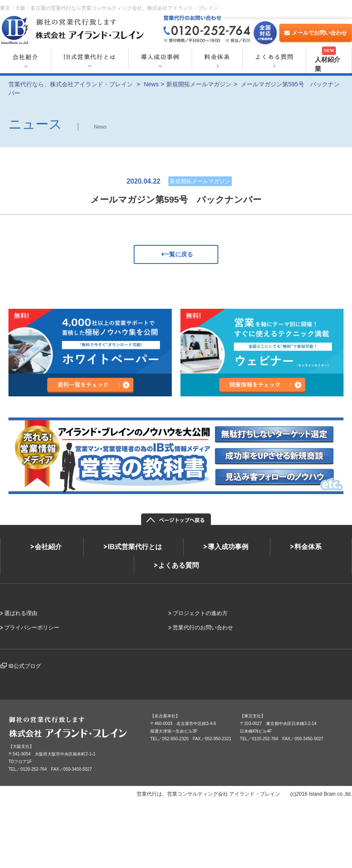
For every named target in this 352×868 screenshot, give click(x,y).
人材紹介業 (327, 59)
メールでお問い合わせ (316, 33)
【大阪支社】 (21, 746)
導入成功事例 (228, 547)
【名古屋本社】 (165, 716)
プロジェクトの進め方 (200, 613)
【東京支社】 (253, 716)
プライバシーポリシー (32, 628)
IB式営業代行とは (135, 547)
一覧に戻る (176, 254)
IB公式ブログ (25, 666)
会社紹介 (48, 547)
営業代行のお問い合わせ (203, 628)
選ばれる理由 (21, 613)
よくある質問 (179, 565)
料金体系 (308, 547)
